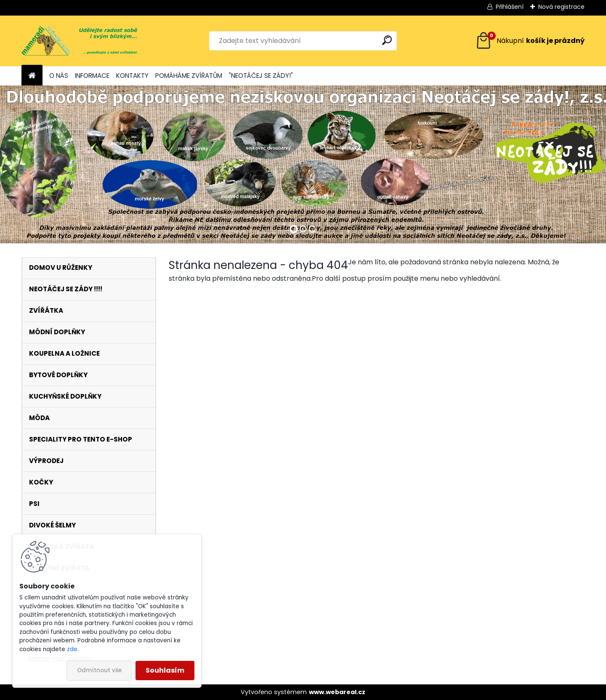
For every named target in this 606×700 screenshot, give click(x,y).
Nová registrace (561, 7)
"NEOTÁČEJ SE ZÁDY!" (261, 76)
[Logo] (79, 41)
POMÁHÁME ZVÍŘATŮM (189, 76)
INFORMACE (92, 76)
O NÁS (59, 76)
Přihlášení (510, 7)
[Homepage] (32, 76)
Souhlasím (165, 670)
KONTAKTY (132, 76)
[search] (387, 40)
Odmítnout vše (99, 670)
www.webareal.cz (337, 692)
